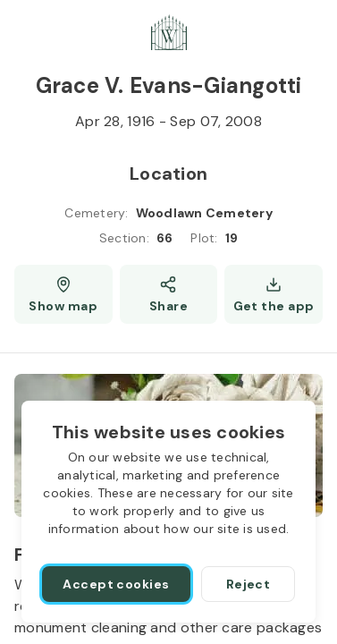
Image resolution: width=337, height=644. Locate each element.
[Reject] (248, 584)
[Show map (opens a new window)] (63, 294)
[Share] (169, 294)
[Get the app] (274, 294)
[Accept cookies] (116, 584)
